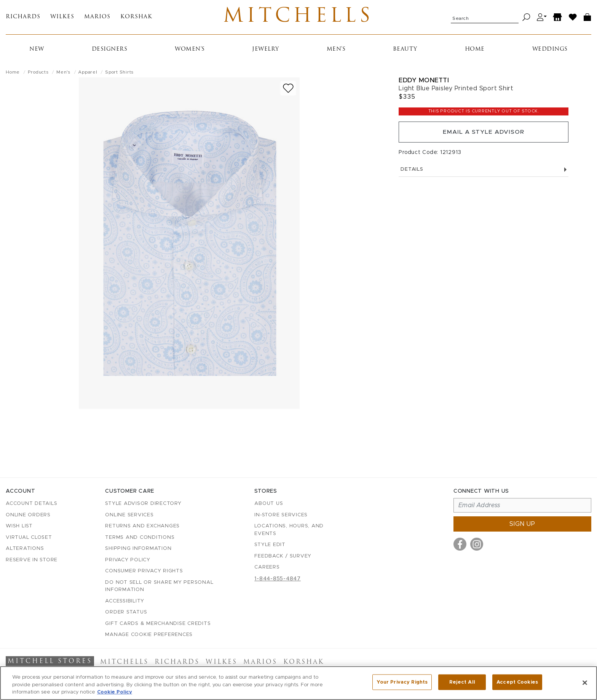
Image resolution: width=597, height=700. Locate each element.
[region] (298, 683)
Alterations (25, 549)
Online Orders (28, 515)
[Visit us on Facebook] (460, 545)
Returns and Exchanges (142, 526)
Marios (97, 18)
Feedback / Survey (283, 556)
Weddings (550, 51)
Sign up (522, 524)
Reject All (462, 682)
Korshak (136, 18)
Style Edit (270, 545)
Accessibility (125, 601)
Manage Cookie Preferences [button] (149, 635)
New (37, 51)
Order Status (126, 613)
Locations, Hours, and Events (289, 530)
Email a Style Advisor (484, 134)
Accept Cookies (517, 682)
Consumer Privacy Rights (144, 571)
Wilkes (62, 18)
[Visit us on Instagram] (477, 545)
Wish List (19, 526)
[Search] (526, 18)
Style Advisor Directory (143, 504)
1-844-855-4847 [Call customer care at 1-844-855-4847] (278, 579)
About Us (269, 504)
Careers (267, 568)
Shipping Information (138, 549)
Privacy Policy (128, 560)
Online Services (129, 515)
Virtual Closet (29, 537)
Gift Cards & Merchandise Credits (158, 624)
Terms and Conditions (140, 537)
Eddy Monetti (424, 82)
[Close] (585, 682)
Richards (23, 18)
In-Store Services (281, 515)
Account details (31, 504)
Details (484, 172)
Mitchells (299, 18)
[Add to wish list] (288, 90)
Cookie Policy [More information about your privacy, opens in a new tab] (115, 692)
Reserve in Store (32, 560)
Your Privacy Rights (402, 682)
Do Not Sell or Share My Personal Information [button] (159, 586)
